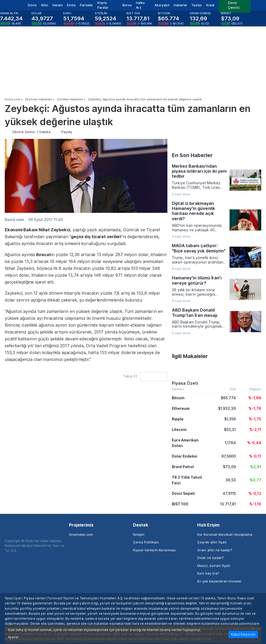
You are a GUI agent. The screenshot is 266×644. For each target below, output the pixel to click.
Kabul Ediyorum (243, 634)
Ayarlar (13, 637)
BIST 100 (180, 504)
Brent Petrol (183, 467)
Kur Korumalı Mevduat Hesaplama (225, 534)
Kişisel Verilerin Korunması (154, 550)
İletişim (139, 534)
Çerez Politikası (146, 542)
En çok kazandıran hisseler (219, 581)
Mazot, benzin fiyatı (214, 566)
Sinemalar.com (81, 534)
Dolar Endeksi (185, 456)
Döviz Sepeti (183, 493)
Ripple (178, 419)
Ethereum (181, 408)
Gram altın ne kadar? (215, 550)
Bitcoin (178, 398)
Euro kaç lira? (208, 573)
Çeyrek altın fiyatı (212, 542)
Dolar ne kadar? (210, 558)
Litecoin (179, 429)
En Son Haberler (192, 155)
